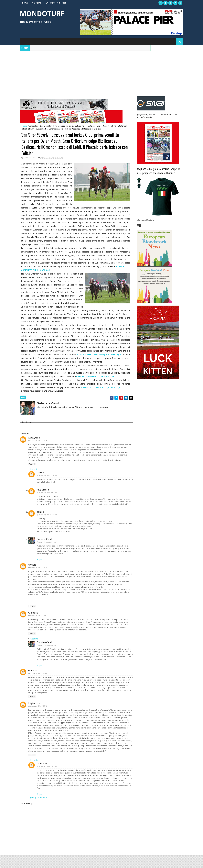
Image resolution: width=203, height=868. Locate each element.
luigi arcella (35, 445)
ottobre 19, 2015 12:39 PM (48, 525)
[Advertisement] (101, 72)
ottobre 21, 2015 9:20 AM (39, 719)
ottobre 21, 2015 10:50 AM (48, 779)
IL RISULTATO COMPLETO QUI (112, 391)
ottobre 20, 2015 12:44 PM (48, 552)
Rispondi (32, 472)
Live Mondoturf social (56, 3)
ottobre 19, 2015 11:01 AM (48, 500)
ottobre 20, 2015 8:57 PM (39, 686)
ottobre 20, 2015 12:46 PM (48, 658)
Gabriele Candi (45, 549)
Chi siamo (37, 3)
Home (26, 3)
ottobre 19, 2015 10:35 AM (40, 578)
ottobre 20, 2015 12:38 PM (40, 628)
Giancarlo (34, 626)
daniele (41, 480)
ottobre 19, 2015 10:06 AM (40, 449)
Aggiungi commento (38, 810)
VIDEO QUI (120, 380)
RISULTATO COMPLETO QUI (101, 380)
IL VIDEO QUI (56, 270)
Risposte (35, 477)
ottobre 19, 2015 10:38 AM (48, 483)
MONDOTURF (43, 13)
